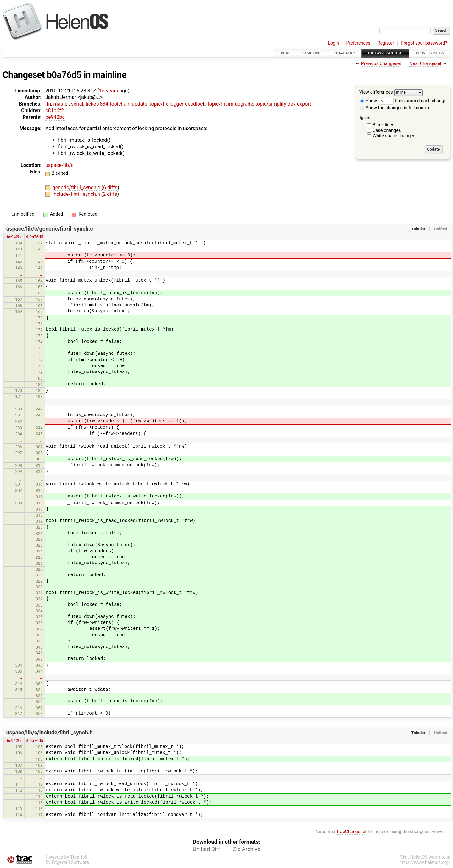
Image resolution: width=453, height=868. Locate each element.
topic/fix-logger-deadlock (177, 104)
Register (386, 43)
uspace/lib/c (59, 165)
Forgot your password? (424, 43)
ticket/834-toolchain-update (117, 104)
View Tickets (430, 53)
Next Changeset (425, 64)
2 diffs (110, 194)
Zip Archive (246, 849)
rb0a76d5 (34, 237)
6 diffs (110, 187)
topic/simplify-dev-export (283, 104)
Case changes (387, 131)
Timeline (312, 53)
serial (77, 104)
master (61, 104)
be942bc (55, 117)
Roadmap (345, 53)
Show (368, 101)
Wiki (285, 53)
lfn (48, 104)
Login (333, 43)
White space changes (394, 136)
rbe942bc (14, 237)
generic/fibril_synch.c (77, 187)
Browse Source (385, 53)
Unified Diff (207, 849)
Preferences (358, 43)
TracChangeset (351, 832)
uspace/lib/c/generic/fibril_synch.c (50, 229)
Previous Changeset (381, 64)
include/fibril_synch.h (77, 194)
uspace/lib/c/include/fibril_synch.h (50, 733)
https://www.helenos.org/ (425, 863)
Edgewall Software (70, 863)
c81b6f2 (55, 110)
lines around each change (413, 101)
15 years (109, 91)
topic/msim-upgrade (230, 104)
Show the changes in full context (395, 108)
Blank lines (383, 125)
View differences (376, 93)
